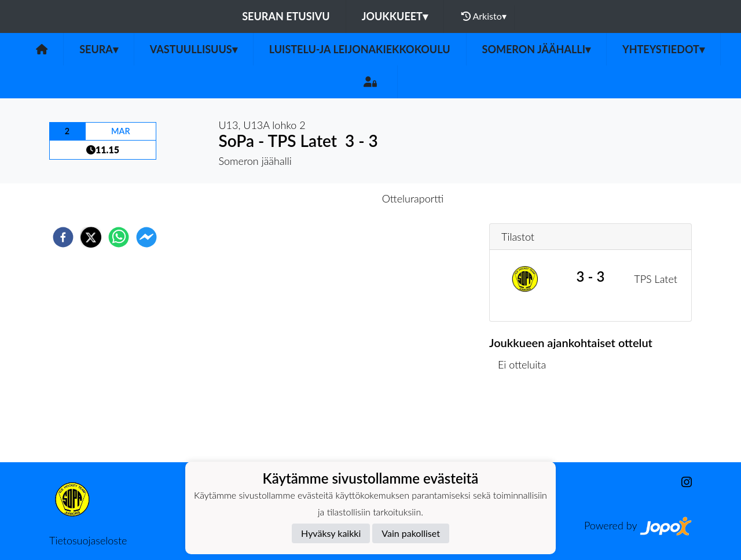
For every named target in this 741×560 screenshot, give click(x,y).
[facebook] (63, 237)
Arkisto (484, 16)
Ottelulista (527, 423)
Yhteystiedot (663, 49)
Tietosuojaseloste (88, 540)
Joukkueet (395, 16)
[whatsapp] (119, 237)
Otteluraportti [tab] (413, 198)
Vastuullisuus (194, 49)
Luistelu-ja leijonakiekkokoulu (360, 49)
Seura (99, 49)
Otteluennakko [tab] (331, 198)
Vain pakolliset (411, 533)
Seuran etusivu (286, 16)
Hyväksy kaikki (331, 533)
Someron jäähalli (536, 49)
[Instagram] (682, 482)
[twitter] (91, 237)
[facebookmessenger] (146, 237)
